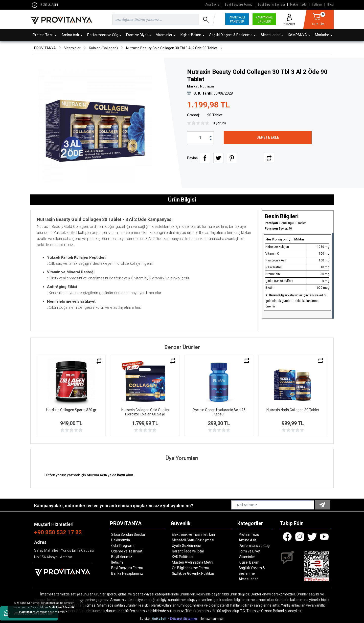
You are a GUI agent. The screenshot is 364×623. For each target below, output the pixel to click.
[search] (163, 20)
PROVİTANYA (45, 48)
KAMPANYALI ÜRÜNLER (264, 19)
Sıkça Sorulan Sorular (128, 535)
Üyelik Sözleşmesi (186, 546)
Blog (331, 5)
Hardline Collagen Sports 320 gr (71, 410)
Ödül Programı (123, 546)
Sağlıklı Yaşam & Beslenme (233, 35)
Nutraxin (207, 86)
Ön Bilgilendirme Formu (190, 568)
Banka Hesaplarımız (127, 573)
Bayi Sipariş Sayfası (271, 5)
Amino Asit (72, 35)
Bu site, (145, 619)
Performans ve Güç (104, 35)
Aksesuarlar (272, 35)
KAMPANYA (299, 35)
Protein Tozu (45, 35)
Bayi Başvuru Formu (239, 5)
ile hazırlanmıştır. (212, 619)
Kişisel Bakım (192, 35)
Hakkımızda (298, 5)
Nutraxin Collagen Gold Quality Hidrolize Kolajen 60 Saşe (145, 412)
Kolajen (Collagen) (103, 48)
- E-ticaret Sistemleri (184, 619)
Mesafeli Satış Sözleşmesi (193, 540)
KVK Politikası (183, 557)
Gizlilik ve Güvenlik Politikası (194, 573)
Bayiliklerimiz (122, 557)
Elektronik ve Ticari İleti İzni (193, 535)
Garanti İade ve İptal (188, 551)
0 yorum (219, 123)
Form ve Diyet (139, 35)
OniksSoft (160, 619)
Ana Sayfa (212, 5)
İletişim (317, 5)
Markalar (324, 35)
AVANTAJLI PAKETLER (237, 19)
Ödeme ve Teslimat (127, 551)
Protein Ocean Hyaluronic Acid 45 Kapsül (219, 412)
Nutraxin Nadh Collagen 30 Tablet (293, 410)
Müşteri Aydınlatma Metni (192, 562)
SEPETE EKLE (268, 137)
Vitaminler (166, 35)
